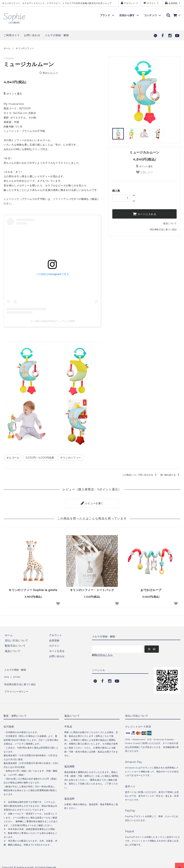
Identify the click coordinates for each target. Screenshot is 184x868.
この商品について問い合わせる (140, 475)
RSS (6, 673)
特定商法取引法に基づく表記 (20, 678)
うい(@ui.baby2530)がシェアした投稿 (52, 321)
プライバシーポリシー (17, 683)
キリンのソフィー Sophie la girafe (33, 589)
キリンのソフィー (25, 48)
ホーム (7, 48)
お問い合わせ (32, 35)
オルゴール (13, 458)
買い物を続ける (170, 475)
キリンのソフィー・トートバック (92, 589)
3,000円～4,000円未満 (40, 458)
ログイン (151, 3)
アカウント (130, 3)
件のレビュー (49, 73)
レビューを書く (92, 503)
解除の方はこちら (102, 654)
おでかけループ (151, 589)
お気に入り (144, 172)
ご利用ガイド (12, 35)
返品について (170, 223)
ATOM (16, 673)
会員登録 (173, 3)
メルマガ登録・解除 (57, 35)
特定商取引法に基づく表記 (163, 229)
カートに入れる (144, 214)
